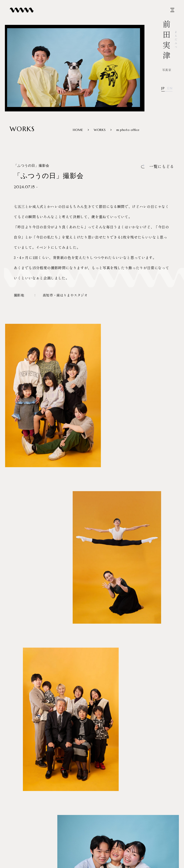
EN (170, 88)
